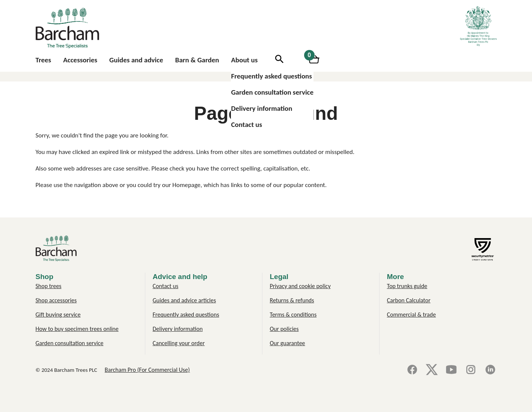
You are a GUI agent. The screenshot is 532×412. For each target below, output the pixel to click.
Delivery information (261, 108)
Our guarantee (288, 343)
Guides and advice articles (185, 300)
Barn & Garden (197, 60)
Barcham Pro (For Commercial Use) (147, 370)
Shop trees (49, 286)
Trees (44, 60)
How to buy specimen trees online (77, 329)
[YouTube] (451, 370)
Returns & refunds (292, 300)
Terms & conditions (293, 315)
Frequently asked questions (271, 76)
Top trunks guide (407, 286)
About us (244, 60)
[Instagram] (471, 370)
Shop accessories (56, 300)
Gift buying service (58, 315)
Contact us (246, 125)
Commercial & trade (411, 315)
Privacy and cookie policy (300, 286)
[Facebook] (412, 370)
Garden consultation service (272, 92)
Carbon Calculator (409, 300)
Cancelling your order (179, 343)
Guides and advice (136, 60)
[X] (432, 370)
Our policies (284, 329)
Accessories (80, 60)
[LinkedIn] (490, 370)
